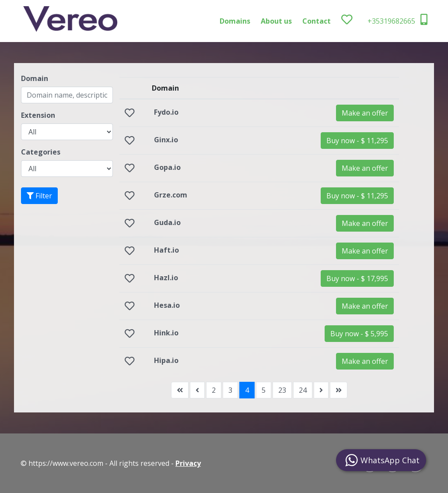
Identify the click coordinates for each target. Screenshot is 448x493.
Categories (41, 152)
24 (303, 390)
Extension (38, 115)
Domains (235, 21)
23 (282, 390)
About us (276, 21)
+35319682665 (397, 20)
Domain (35, 78)
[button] (357, 141)
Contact (317, 21)
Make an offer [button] (365, 113)
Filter (39, 196)
